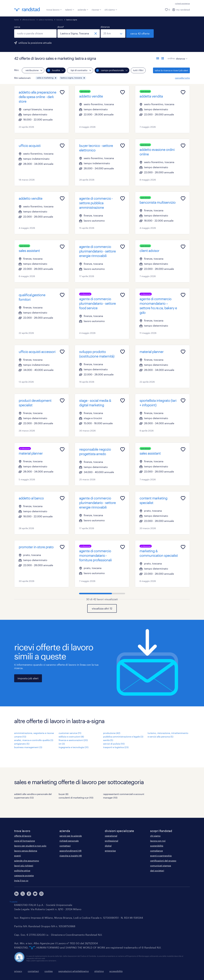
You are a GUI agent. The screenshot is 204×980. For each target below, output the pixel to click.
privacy (18, 971)
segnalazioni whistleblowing (74, 971)
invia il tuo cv (21, 880)
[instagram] (41, 894)
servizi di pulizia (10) (114, 744)
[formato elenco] (158, 58)
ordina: (171, 58)
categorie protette (24, 875)
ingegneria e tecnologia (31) (74, 747)
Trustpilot (13, 902)
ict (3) (62, 744)
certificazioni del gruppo (163, 861)
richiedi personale (69, 841)
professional (111, 841)
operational (111, 836)
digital (108, 846)
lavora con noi (158, 841)
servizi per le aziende (71, 836)
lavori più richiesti (24, 866)
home (16, 20)
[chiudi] (96, 33)
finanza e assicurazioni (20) (73, 740)
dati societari (157, 871)
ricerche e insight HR (71, 856)
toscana (60, 20)
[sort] (181, 56)
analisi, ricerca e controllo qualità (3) (34, 740)
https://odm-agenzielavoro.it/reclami (41, 961)
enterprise (110, 851)
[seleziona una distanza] (113, 33)
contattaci (65, 846)
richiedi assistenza (182, 3)
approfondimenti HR (70, 851)
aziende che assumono (27, 861)
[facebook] (29, 894)
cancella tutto (182, 78)
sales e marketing (46, 20)
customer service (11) (70, 733)
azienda (83, 10)
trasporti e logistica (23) (116, 747)
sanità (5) (108, 740)
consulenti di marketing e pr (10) (76, 798)
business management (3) (28, 747)
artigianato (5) (22, 744)
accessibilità (116, 971)
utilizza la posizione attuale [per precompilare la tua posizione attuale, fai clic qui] (35, 43)
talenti (70, 10)
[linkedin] (16, 894)
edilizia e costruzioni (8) (71, 737)
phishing (99, 971)
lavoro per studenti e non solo (30, 846)
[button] (56, 78)
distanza (105, 27)
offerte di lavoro (29, 20)
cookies (49, 971)
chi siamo (111, 10)
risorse (96, 10)
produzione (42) (112, 733)
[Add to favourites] (62, 92)
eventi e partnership (161, 856)
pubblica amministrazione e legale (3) (123, 737)
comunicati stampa (161, 866)
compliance (156, 851)
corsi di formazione (25, 841)
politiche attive (22, 871)
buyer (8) (63, 794)
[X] (23, 894)
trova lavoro (54, 10)
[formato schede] (163, 58)
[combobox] (35, 33)
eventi (17, 856)
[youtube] (35, 894)
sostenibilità (157, 846)
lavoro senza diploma (26, 851)
